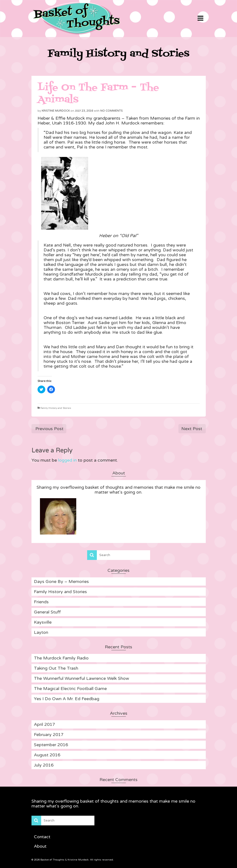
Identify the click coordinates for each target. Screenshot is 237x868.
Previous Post (49, 429)
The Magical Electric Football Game (70, 689)
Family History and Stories (56, 408)
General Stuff (47, 612)
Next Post (192, 429)
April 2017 (44, 724)
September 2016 (51, 745)
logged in (67, 460)
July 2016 (44, 765)
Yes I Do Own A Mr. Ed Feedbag (67, 699)
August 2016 (47, 755)
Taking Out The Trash (56, 668)
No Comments (111, 111)
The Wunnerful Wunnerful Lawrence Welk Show (81, 678)
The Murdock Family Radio (61, 658)
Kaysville (43, 622)
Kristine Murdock (56, 111)
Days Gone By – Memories (61, 581)
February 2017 (49, 735)
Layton (41, 632)
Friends (41, 602)
